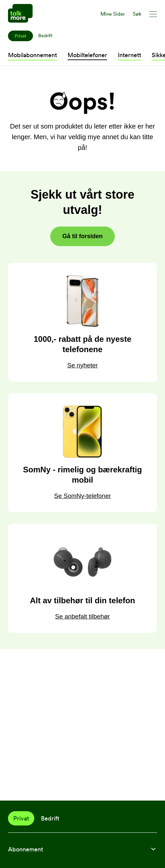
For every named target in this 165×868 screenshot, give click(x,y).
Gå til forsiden (82, 236)
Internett (129, 55)
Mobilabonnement (32, 55)
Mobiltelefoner (87, 55)
